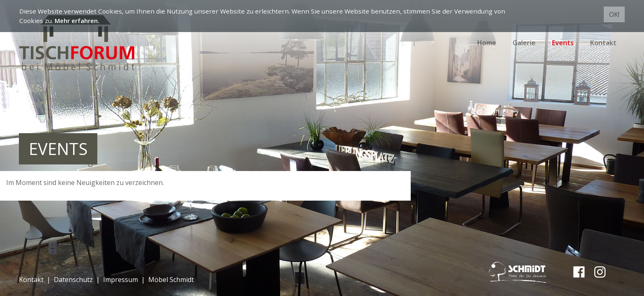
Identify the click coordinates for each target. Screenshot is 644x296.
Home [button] (487, 43)
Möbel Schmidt (171, 280)
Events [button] (563, 43)
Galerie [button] (524, 43)
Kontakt (31, 280)
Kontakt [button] (603, 43)
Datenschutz (73, 280)
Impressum (121, 280)
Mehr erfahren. (77, 21)
